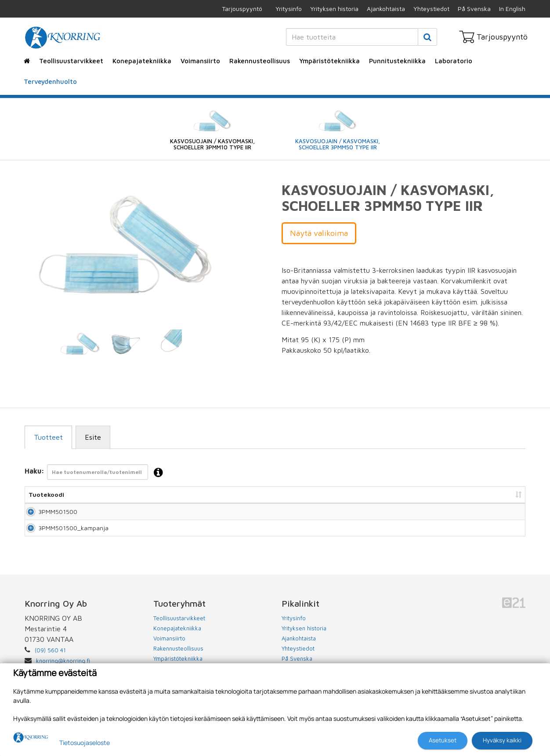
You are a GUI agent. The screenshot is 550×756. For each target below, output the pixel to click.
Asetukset (443, 740)
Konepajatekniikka (142, 61)
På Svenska (474, 9)
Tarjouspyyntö (242, 9)
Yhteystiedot (431, 9)
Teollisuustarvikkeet (71, 61)
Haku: (96, 473)
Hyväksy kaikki (502, 740)
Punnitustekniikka (397, 61)
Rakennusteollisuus (260, 61)
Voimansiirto (200, 61)
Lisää (508, 515)
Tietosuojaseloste (85, 743)
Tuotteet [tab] (48, 437)
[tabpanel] (80, 344)
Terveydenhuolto (50, 81)
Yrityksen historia (334, 9)
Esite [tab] (93, 437)
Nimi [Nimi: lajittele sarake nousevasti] (123, 494)
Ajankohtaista (386, 9)
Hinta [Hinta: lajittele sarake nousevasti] (421, 494)
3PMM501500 (48, 515)
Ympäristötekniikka (329, 61)
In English (512, 9)
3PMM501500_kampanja (64, 540)
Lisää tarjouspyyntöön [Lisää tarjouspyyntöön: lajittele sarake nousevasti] (477, 494)
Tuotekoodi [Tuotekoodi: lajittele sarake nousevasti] (46, 494)
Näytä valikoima (319, 233)
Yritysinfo (289, 9)
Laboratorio (454, 61)
